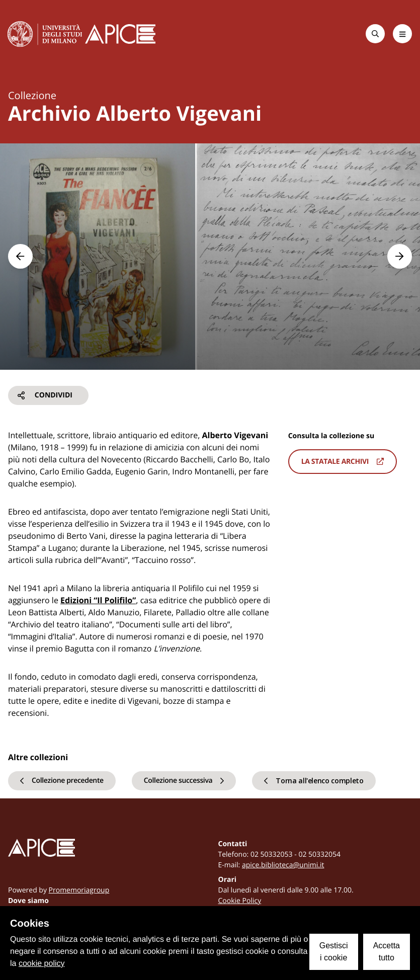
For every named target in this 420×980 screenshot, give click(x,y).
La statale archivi (343, 462)
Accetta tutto (387, 952)
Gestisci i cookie (334, 952)
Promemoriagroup (79, 890)
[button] (20, 256)
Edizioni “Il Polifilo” (98, 600)
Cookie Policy (240, 901)
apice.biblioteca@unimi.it (283, 865)
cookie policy (42, 964)
